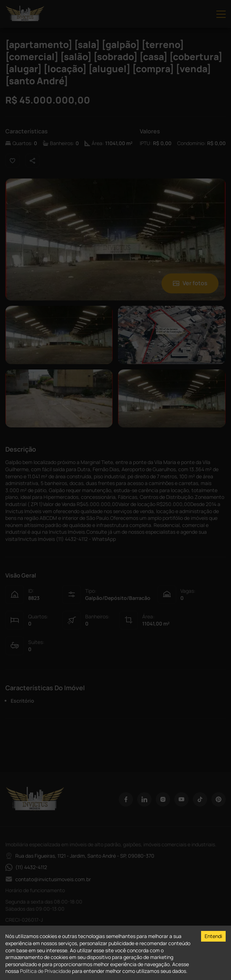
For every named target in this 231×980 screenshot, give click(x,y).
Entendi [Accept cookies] (213, 936)
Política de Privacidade (45, 971)
